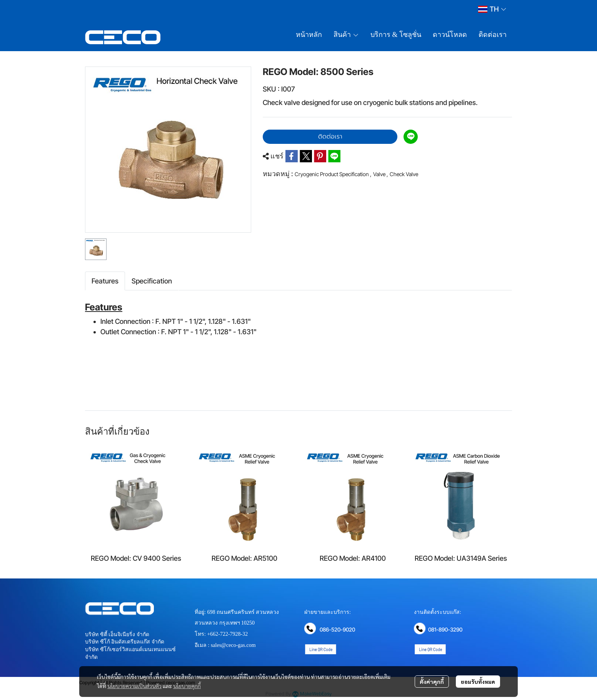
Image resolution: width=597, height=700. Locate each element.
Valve (381, 174)
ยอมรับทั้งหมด (478, 682)
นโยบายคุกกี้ (187, 686)
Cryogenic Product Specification (333, 174)
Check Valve (404, 174)
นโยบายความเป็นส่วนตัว (134, 686)
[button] (492, 9)
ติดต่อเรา (330, 137)
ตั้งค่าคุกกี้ (432, 682)
